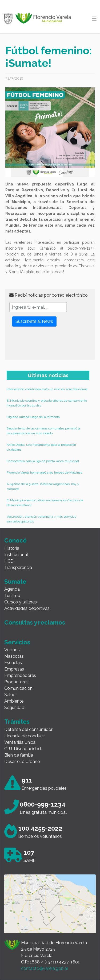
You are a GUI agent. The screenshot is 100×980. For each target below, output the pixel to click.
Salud (10, 695)
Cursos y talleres (21, 602)
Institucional (16, 555)
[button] (24, 132)
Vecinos (12, 650)
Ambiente (14, 701)
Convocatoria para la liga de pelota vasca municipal (43, 461)
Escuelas (13, 663)
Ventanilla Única (20, 742)
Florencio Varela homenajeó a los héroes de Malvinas (44, 472)
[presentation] (50, 346)
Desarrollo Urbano (22, 762)
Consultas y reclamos (35, 622)
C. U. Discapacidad (23, 749)
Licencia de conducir (25, 736)
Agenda (12, 589)
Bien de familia (19, 755)
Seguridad (14, 708)
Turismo (12, 596)
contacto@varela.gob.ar (45, 968)
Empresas (14, 669)
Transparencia (18, 568)
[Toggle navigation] (94, 19)
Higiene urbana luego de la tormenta (33, 417)
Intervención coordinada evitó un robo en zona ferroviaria (47, 389)
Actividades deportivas (27, 608)
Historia (12, 548)
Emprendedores (20, 675)
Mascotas (14, 656)
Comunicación (18, 688)
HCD (9, 561)
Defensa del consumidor (28, 729)
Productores (16, 682)
